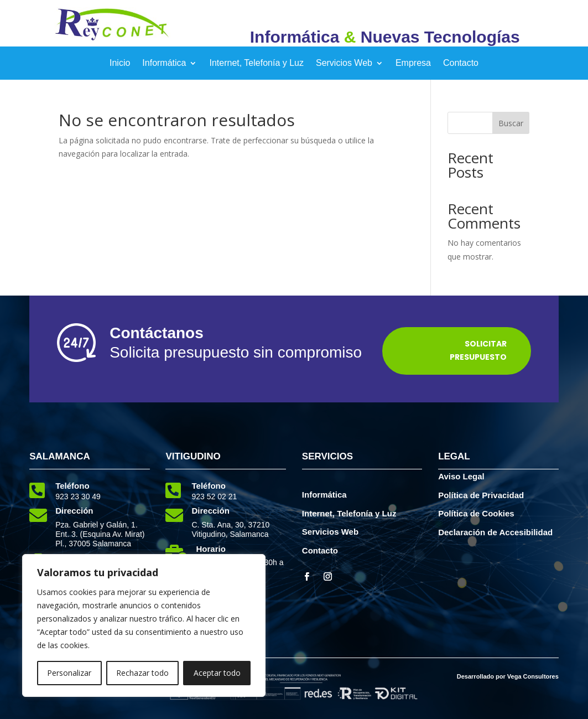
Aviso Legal (461, 476)
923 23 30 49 (78, 496)
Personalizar (69, 673)
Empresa (413, 63)
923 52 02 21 (214, 496)
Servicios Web (344, 63)
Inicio (120, 63)
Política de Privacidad (481, 495)
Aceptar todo (217, 673)
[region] (144, 625)
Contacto (461, 63)
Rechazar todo (142, 673)
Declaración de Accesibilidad (495, 532)
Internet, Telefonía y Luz (256, 63)
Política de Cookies (476, 513)
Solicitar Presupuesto (478, 350)
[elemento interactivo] (112, 38)
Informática (164, 63)
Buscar (511, 123)
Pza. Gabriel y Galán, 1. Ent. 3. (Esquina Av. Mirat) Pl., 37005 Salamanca (100, 534)
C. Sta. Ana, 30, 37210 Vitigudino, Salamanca (230, 529)
